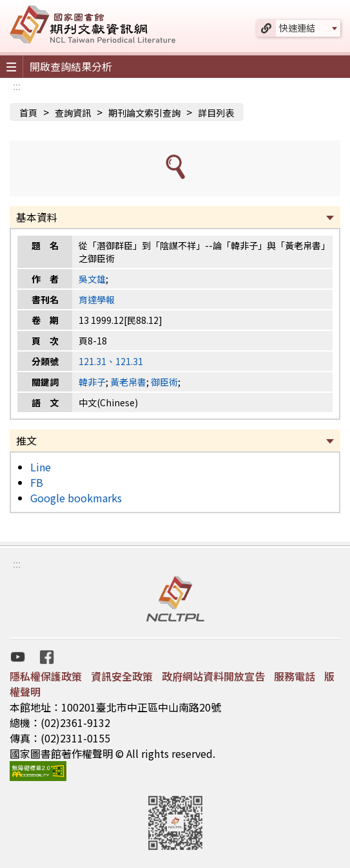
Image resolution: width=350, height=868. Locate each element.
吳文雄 (92, 279)
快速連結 (297, 28)
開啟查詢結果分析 (71, 66)
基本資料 (37, 217)
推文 (26, 440)
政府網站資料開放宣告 (213, 676)
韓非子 (92, 382)
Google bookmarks (76, 498)
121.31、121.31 (111, 361)
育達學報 (97, 299)
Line (41, 467)
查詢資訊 (73, 113)
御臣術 (164, 382)
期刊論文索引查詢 (144, 113)
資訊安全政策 (122, 676)
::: (17, 86)
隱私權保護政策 (46, 676)
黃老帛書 (128, 382)
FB (37, 482)
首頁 (28, 113)
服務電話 (295, 676)
